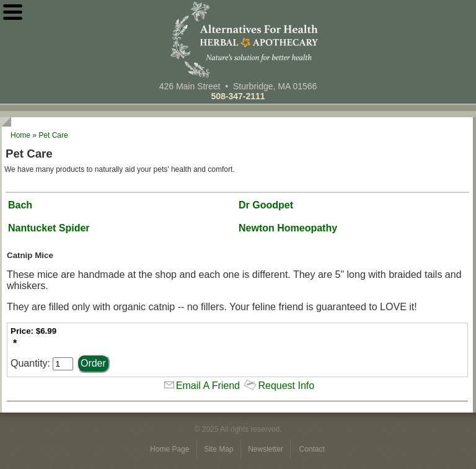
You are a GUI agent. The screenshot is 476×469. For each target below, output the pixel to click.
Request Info (286, 386)
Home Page (171, 449)
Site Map (220, 449)
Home (20, 135)
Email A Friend (208, 386)
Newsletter (267, 449)
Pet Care (53, 135)
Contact (312, 449)
